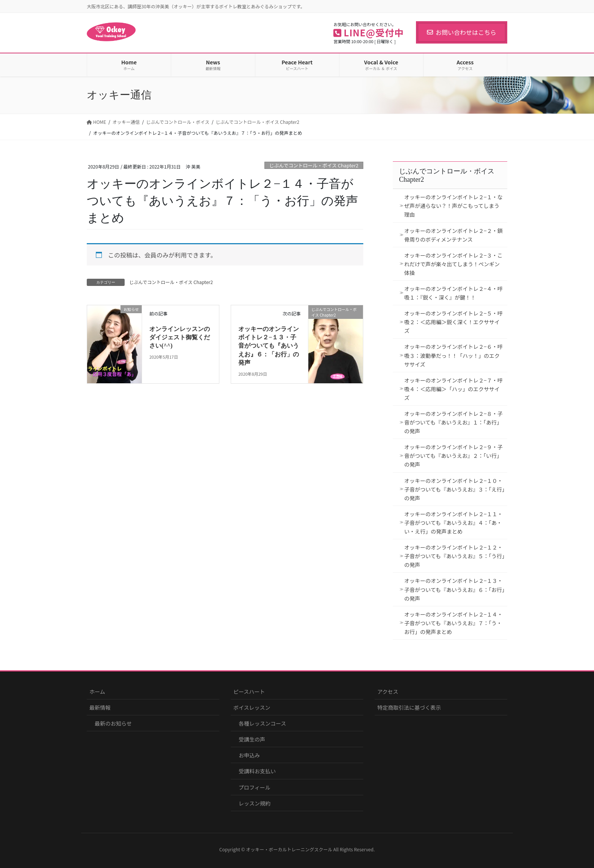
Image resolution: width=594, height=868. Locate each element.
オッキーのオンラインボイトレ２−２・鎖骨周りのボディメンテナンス (453, 235)
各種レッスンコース (262, 723)
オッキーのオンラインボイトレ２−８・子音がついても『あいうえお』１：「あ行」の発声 (453, 422)
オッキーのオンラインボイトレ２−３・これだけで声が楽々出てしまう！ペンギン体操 (453, 264)
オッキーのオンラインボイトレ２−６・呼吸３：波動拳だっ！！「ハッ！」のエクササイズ (453, 355)
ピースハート (249, 692)
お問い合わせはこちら (462, 32)
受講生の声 (252, 739)
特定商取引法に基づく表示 (409, 707)
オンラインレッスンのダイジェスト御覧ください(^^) (180, 337)
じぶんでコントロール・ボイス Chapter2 (314, 165)
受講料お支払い (257, 771)
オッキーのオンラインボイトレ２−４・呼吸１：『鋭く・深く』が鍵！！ (453, 293)
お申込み (249, 755)
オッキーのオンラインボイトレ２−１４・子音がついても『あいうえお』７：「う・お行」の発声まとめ (453, 623)
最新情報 (100, 707)
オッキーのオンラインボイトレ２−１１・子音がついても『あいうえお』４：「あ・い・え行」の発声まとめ (453, 523)
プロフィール (255, 787)
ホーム (97, 692)
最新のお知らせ (113, 723)
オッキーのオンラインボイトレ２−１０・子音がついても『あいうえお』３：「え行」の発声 (454, 489)
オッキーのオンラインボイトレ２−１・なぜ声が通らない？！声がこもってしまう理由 (453, 206)
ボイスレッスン (252, 707)
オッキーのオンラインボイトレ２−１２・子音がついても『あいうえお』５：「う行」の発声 (454, 556)
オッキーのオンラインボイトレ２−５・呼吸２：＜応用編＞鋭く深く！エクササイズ (453, 322)
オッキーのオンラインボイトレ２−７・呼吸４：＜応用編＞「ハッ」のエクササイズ (453, 389)
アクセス (388, 692)
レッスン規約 (255, 803)
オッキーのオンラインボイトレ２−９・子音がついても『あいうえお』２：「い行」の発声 (453, 456)
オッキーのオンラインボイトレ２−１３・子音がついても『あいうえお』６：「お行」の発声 (269, 346)
